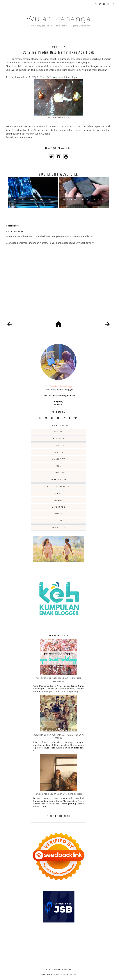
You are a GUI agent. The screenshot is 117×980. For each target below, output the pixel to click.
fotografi (59, 473)
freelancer (59, 480)
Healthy (59, 445)
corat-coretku (66, 148)
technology (59, 527)
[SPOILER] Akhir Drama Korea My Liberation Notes (58, 794)
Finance (59, 438)
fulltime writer (59, 486)
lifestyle (59, 507)
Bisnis (59, 432)
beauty (59, 452)
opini (59, 521)
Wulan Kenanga (59, 19)
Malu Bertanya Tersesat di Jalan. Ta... (84, 200)
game (59, 493)
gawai (59, 500)
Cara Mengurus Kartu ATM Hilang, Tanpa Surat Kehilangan (59, 680)
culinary (59, 459)
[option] (33, 193)
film (59, 466)
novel (59, 514)
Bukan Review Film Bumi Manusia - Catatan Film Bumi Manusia (58, 736)
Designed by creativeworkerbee (58, 975)
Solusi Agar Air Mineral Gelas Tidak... (33, 200)
